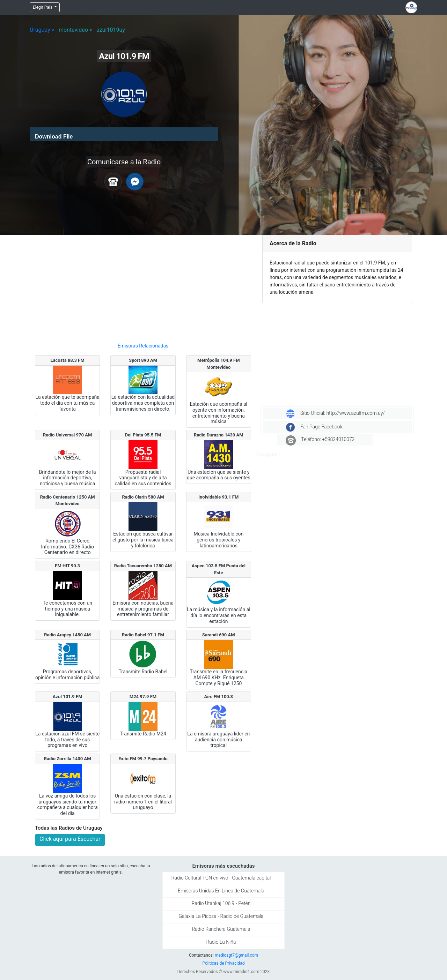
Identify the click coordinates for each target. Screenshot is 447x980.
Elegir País (43, 7)
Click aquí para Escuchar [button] (70, 839)
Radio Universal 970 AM (67, 435)
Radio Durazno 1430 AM (219, 435)
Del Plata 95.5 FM (143, 435)
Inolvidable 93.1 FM (218, 497)
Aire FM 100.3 (219, 697)
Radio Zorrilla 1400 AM (68, 759)
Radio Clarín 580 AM (143, 497)
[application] (124, 134)
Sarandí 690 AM (219, 635)
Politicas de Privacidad (223, 963)
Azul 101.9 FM (68, 697)
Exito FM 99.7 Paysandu (143, 759)
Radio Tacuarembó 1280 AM (143, 566)
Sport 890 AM (143, 360)
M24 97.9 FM (143, 697)
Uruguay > (42, 30)
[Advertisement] (143, 286)
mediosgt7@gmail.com (236, 955)
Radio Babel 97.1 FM (143, 635)
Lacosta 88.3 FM (68, 360)
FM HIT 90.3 (67, 566)
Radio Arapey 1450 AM (67, 635)
